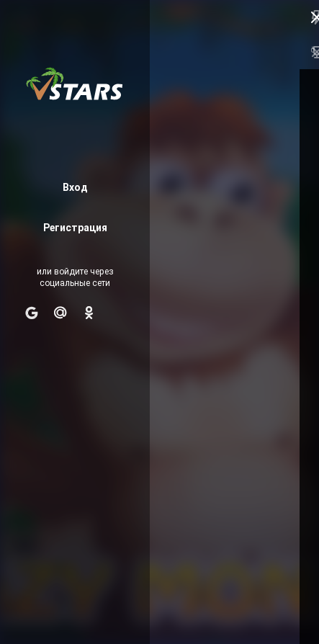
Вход (75, 188)
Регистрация (75, 229)
